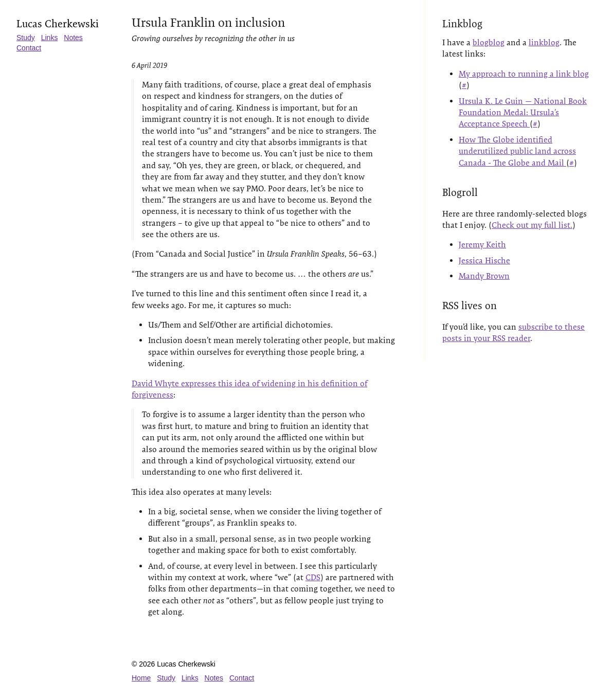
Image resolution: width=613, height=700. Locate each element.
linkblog (544, 42)
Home (141, 678)
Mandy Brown (484, 276)
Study (26, 38)
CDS (313, 577)
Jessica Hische (484, 261)
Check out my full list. (532, 225)
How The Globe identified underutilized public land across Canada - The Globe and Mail (517, 151)
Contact (29, 48)
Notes (73, 38)
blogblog (489, 42)
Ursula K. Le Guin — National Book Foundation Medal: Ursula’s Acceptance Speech (523, 113)
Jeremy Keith (482, 245)
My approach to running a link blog (524, 74)
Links (50, 38)
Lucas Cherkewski (58, 24)
